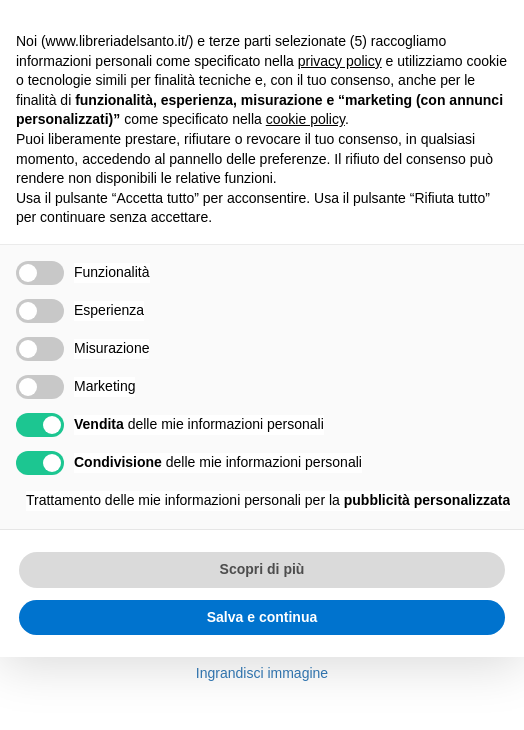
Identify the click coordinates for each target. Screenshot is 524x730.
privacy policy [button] (340, 61)
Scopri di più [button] (262, 569)
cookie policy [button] (305, 119)
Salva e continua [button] (262, 617)
